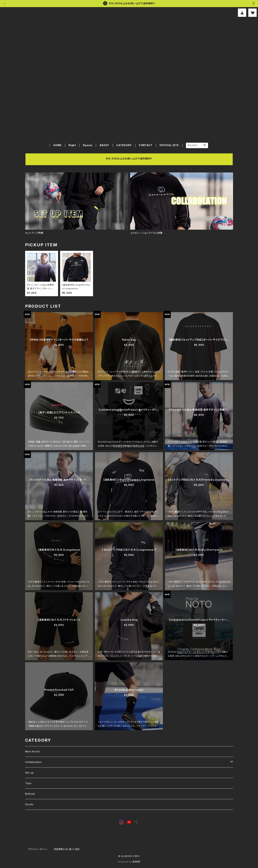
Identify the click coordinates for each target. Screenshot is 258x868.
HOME (57, 145)
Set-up (29, 773)
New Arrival (32, 751)
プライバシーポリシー (38, 849)
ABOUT (104, 145)
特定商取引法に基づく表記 (67, 849)
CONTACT (146, 145)
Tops (28, 783)
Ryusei (88, 145)
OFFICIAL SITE (169, 145)
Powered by (129, 862)
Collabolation (33, 762)
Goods (29, 804)
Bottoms (30, 794)
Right (72, 145)
